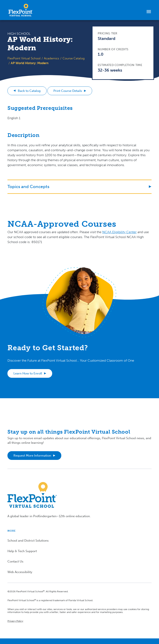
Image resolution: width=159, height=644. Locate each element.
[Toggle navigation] (149, 11)
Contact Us (15, 561)
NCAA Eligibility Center (119, 232)
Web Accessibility (20, 572)
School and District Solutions (28, 541)
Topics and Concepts (28, 186)
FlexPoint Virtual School (24, 58)
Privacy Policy (15, 621)
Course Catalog (74, 58)
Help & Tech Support (22, 551)
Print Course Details (68, 91)
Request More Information (32, 456)
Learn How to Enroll (28, 373)
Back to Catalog (29, 91)
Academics (52, 58)
